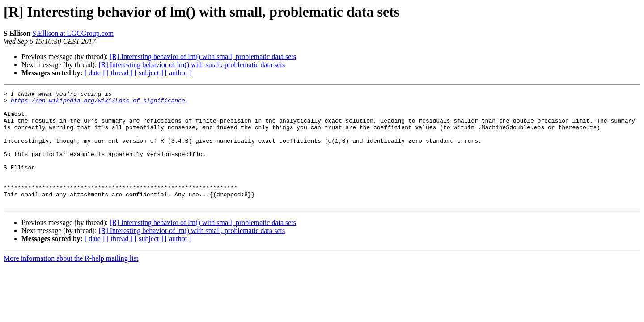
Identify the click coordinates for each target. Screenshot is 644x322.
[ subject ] (149, 73)
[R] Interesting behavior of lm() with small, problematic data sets (203, 57)
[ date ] (95, 73)
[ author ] (178, 73)
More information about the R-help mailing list (71, 281)
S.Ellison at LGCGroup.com (73, 33)
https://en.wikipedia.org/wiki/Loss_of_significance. (100, 103)
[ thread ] (120, 73)
